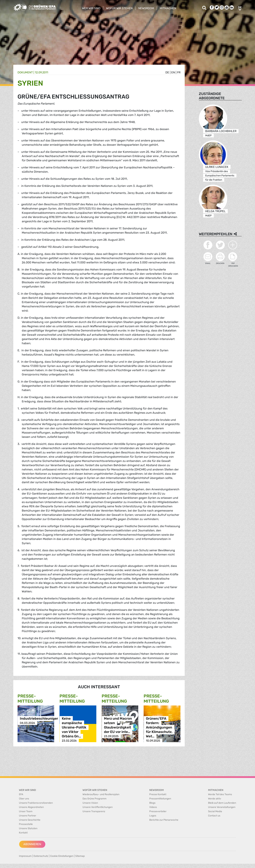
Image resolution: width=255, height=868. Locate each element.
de (167, 72)
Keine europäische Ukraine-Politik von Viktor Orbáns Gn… (74, 727)
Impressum (25, 856)
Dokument (25, 72)
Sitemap (80, 856)
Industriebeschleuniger (39, 718)
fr (179, 72)
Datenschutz (41, 856)
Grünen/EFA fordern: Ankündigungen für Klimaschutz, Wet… (159, 727)
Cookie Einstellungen (62, 856)
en (173, 72)
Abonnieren (32, 844)
